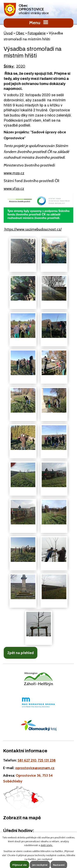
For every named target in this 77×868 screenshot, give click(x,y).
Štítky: (9, 66)
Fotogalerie (37, 33)
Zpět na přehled (21, 653)
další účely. (47, 845)
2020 (21, 66)
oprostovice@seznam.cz (35, 768)
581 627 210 (27, 760)
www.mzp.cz (14, 173)
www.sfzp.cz (14, 189)
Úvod (8, 33)
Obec (20, 33)
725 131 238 (47, 760)
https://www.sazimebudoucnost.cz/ (33, 229)
